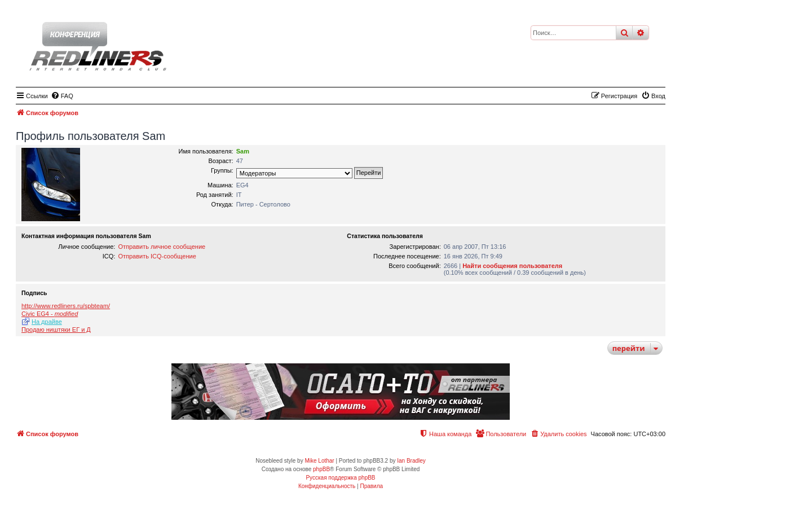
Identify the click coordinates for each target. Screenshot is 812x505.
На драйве (47, 322)
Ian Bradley (411, 461)
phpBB (321, 469)
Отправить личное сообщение (162, 247)
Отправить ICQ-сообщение (157, 256)
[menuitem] (62, 96)
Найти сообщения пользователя (512, 266)
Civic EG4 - (50, 314)
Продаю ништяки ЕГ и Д (56, 330)
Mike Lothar (319, 461)
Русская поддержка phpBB (340, 478)
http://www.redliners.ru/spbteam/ (66, 306)
